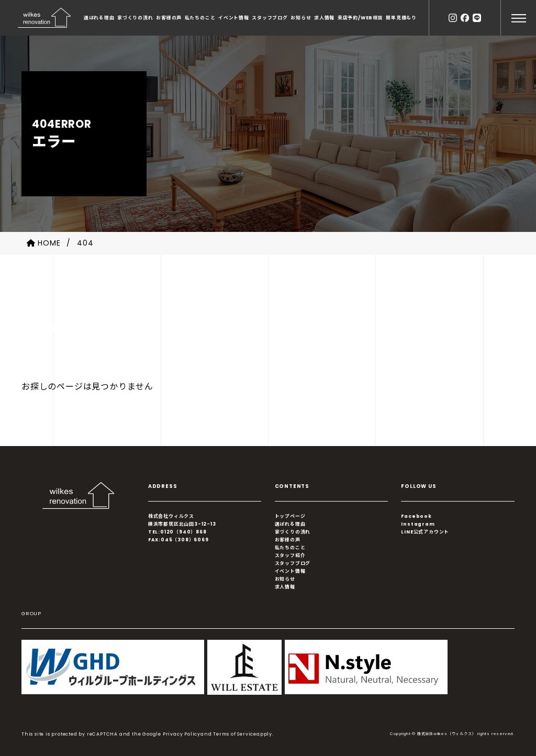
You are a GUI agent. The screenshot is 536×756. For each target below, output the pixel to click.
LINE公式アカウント (425, 532)
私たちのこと (200, 18)
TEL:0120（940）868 (177, 532)
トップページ (290, 516)
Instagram (418, 524)
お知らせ (301, 18)
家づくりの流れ (135, 18)
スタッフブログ (270, 18)
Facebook (416, 516)
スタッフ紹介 (290, 555)
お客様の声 (169, 18)
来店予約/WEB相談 (360, 18)
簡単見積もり (401, 18)
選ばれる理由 (99, 18)
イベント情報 (234, 18)
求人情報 (324, 18)
